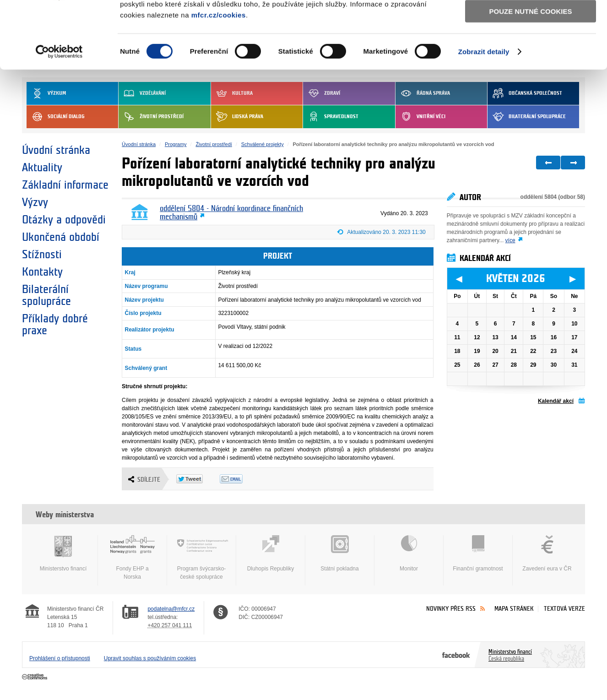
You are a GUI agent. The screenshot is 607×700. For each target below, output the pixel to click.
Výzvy (35, 202)
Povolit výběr (531, 48)
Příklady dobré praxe (55, 325)
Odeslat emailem (241, 479)
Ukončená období (61, 237)
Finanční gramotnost (478, 553)
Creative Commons (35, 677)
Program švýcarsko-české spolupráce (201, 558)
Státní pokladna (340, 553)
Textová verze (564, 609)
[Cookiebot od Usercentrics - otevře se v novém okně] (59, 114)
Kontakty (42, 272)
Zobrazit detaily (484, 114)
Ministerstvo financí (63, 553)
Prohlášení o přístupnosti (60, 658)
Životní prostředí (214, 144)
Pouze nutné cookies (531, 74)
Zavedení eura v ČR (547, 553)
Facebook (456, 655)
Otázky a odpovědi (64, 220)
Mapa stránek (514, 609)
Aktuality (42, 168)
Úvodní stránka (56, 150)
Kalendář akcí (556, 401)
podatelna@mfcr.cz (171, 609)
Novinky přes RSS (451, 609)
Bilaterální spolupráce (46, 295)
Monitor (409, 553)
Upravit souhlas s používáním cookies (150, 658)
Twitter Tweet (198, 479)
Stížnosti (42, 255)
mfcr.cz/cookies (219, 77)
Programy (176, 144)
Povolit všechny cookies (531, 22)
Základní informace (65, 185)
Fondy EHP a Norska (132, 558)
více (510, 240)
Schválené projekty (263, 144)
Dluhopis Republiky (271, 553)
